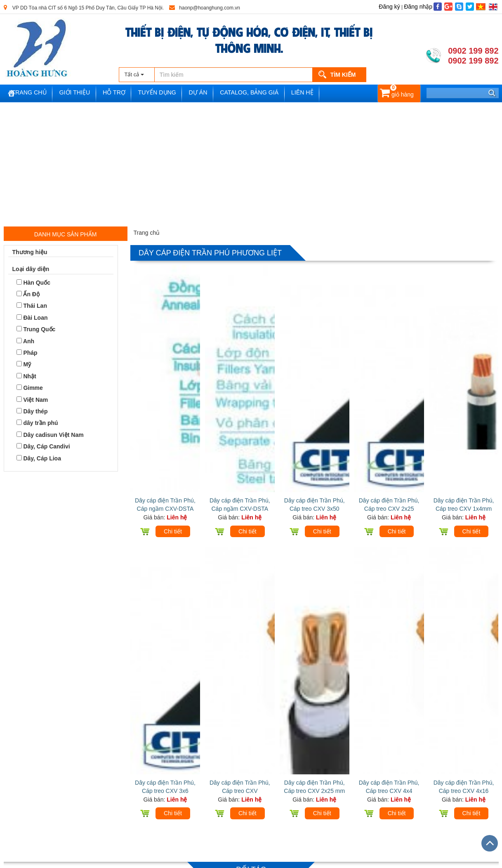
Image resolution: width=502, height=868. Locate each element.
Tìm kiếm (343, 75)
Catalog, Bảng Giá (272, 93)
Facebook (216, 781)
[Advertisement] (251, 164)
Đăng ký (389, 7)
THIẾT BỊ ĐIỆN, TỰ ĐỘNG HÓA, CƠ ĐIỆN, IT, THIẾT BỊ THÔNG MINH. (249, 39)
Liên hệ (328, 93)
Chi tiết (173, 436)
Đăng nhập (418, 7)
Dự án (217, 93)
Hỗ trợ (128, 93)
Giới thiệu (86, 93)
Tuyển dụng (173, 93)
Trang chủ (37, 93)
